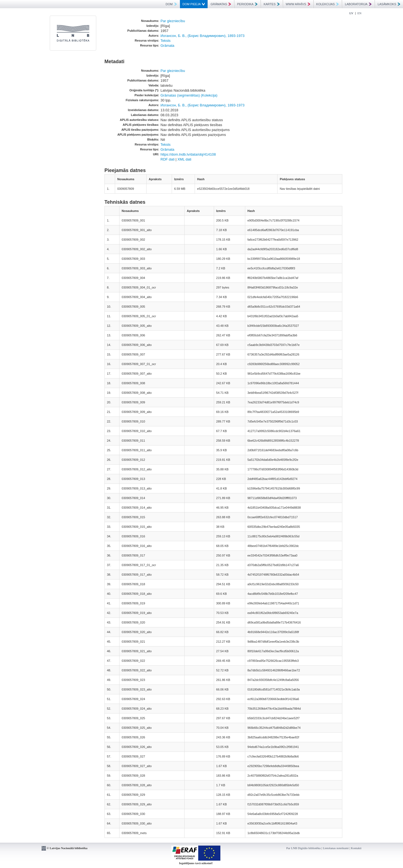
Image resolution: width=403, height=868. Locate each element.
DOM (171, 4)
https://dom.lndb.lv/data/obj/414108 (188, 154)
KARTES (272, 4)
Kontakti (356, 848)
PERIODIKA (247, 4)
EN (359, 13)
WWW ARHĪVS (298, 4)
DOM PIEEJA (194, 4)
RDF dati (167, 159)
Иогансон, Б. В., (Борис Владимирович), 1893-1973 (202, 36)
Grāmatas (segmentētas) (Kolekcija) (189, 95)
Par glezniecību (173, 21)
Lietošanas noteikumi (336, 848)
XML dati (184, 159)
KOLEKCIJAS (328, 4)
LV (351, 13)
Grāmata (167, 46)
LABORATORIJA (358, 4)
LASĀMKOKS (389, 4)
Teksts (166, 41)
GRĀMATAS (221, 4)
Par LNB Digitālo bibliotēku (303, 848)
